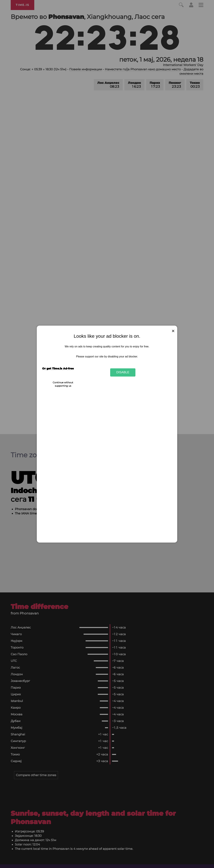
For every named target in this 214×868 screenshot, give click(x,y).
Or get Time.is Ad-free (58, 369)
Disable (123, 372)
